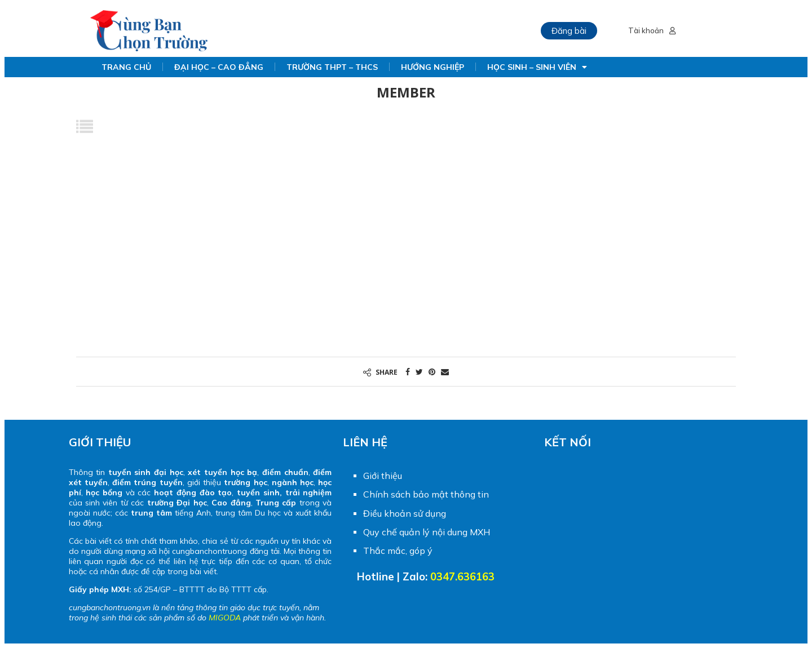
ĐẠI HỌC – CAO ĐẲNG (219, 67)
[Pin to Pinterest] (432, 372)
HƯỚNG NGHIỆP (433, 67)
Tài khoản (652, 31)
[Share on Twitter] (419, 372)
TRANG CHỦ (126, 67)
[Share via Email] (445, 372)
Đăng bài (569, 31)
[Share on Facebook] (408, 372)
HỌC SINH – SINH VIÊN (537, 67)
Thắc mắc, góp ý (398, 551)
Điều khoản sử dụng (405, 513)
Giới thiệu (383, 476)
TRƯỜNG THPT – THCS (332, 67)
